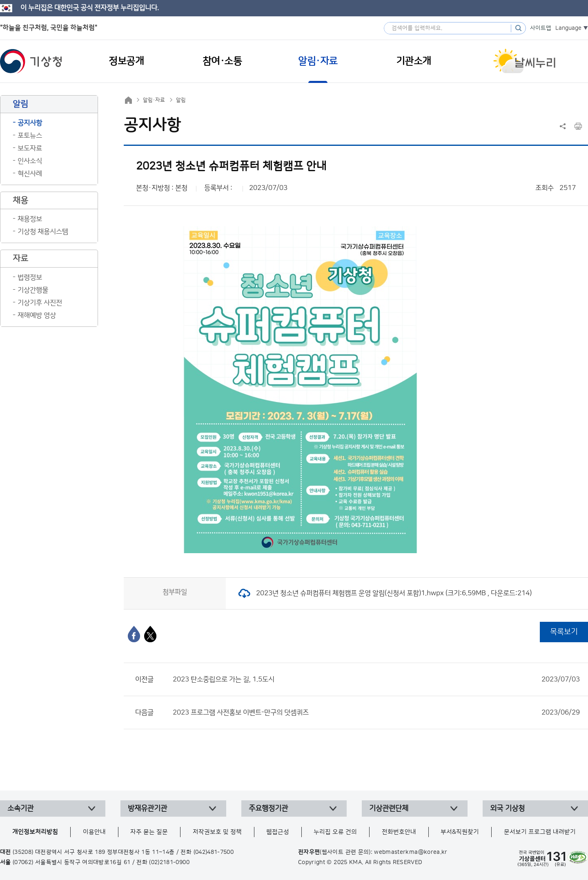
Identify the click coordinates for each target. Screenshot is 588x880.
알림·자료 (154, 100)
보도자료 (30, 148)
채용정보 (30, 219)
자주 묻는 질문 (149, 832)
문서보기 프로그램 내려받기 (540, 832)
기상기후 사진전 (40, 303)
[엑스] (150, 634)
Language (568, 28)
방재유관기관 (147, 809)
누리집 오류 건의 (335, 832)
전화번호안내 (399, 832)
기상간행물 (33, 290)
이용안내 (94, 832)
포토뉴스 (30, 136)
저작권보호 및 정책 (217, 832)
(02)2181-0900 (169, 862)
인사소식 (30, 161)
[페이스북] (134, 634)
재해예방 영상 (37, 315)
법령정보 (30, 277)
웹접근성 (278, 832)
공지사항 (30, 123)
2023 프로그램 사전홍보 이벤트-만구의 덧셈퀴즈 (376, 712)
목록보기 (564, 632)
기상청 (31, 61)
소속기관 (20, 809)
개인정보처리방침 (35, 832)
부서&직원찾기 (460, 832)
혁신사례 (30, 174)
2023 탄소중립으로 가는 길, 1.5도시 (376, 679)
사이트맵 (541, 28)
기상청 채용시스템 (43, 232)
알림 (181, 100)
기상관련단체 (389, 809)
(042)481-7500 (214, 852)
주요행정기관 (268, 809)
